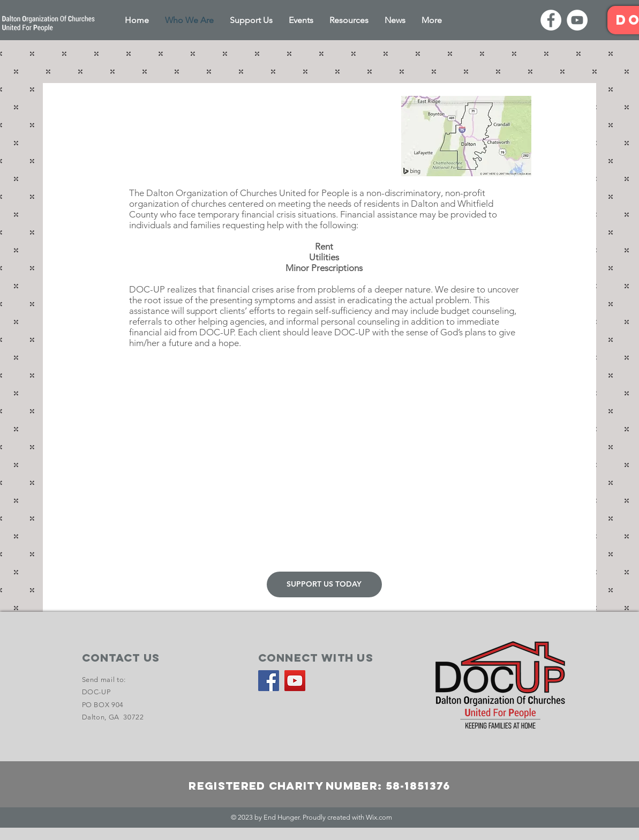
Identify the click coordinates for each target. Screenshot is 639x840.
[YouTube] (577, 20)
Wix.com (379, 817)
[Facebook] (551, 20)
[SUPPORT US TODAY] (324, 584)
